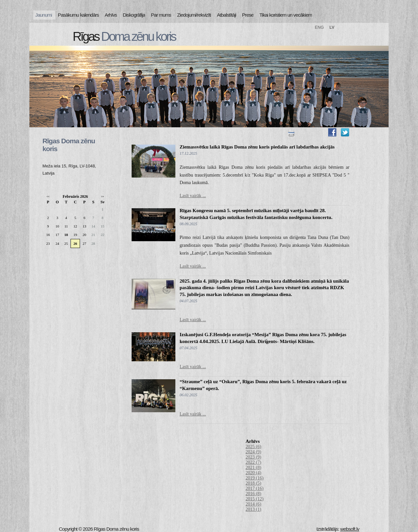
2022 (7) (253, 462)
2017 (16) (255, 488)
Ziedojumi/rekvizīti (194, 15)
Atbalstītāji (226, 15)
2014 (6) (253, 504)
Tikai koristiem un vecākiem (286, 15)
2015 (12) (255, 499)
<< (48, 197)
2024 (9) (253, 452)
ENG (319, 27)
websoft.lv (350, 529)
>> (102, 197)
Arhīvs (111, 15)
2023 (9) (253, 457)
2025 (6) (253, 447)
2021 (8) (253, 468)
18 (66, 235)
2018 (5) (253, 483)
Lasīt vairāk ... (193, 196)
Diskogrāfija (134, 15)
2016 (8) (253, 494)
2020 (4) (253, 473)
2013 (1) (253, 509)
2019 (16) (255, 478)
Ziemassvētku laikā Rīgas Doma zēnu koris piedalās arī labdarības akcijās (257, 147)
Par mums (161, 15)
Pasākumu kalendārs (78, 15)
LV (332, 27)
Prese (248, 15)
